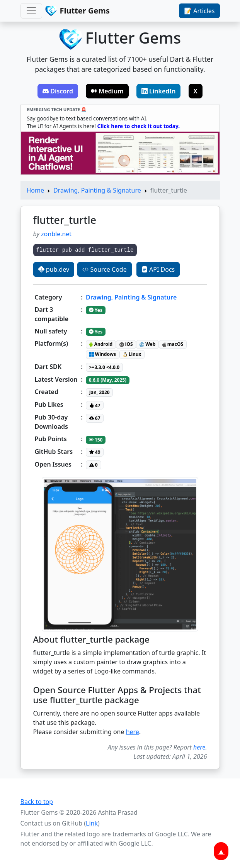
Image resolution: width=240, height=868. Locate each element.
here (133, 732)
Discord (58, 91)
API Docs (158, 269)
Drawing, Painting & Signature (97, 190)
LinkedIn (159, 91)
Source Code (104, 269)
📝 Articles (199, 11)
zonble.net (56, 234)
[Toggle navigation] (31, 11)
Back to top (37, 802)
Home (36, 190)
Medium (107, 91)
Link (92, 823)
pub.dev (54, 269)
